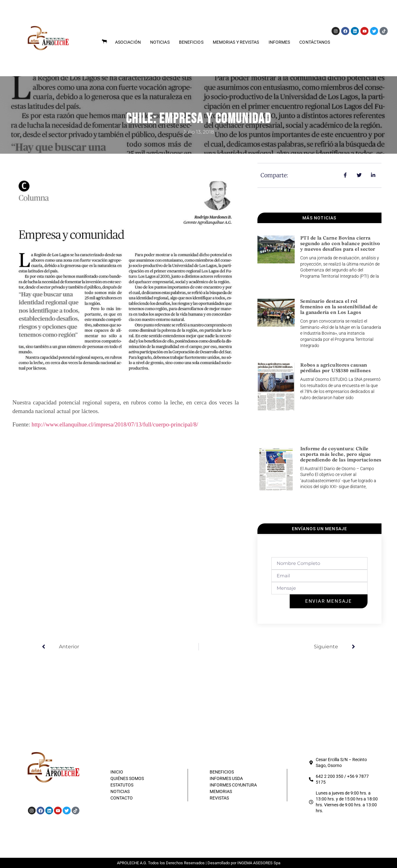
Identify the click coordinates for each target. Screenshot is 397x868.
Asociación (128, 42)
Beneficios (191, 42)
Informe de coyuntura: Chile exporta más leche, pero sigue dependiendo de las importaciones (341, 455)
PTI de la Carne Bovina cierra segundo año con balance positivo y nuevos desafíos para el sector (340, 244)
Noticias (160, 42)
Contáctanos (315, 42)
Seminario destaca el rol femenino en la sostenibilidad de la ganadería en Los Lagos (339, 307)
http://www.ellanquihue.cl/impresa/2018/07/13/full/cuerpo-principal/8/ (115, 424)
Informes (279, 42)
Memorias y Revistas (236, 42)
